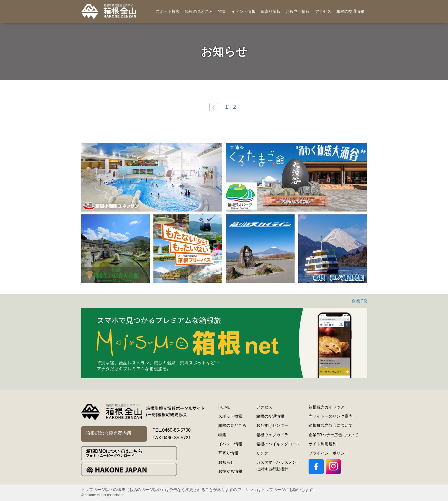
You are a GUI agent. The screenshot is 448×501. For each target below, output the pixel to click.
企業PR (359, 301)
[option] (152, 177)
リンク (262, 453)
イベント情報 (243, 11)
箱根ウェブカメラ (272, 435)
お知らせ (226, 462)
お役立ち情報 (298, 11)
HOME (224, 407)
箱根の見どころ (199, 11)
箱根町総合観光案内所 (109, 433)
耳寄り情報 (271, 11)
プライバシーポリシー (329, 453)
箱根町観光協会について (331, 425)
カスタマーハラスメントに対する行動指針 (278, 466)
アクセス (323, 11)
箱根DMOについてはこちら (131, 453)
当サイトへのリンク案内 (331, 416)
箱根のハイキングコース (278, 444)
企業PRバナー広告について (333, 435)
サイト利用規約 (323, 444)
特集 (222, 11)
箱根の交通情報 (350, 11)
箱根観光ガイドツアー (329, 407)
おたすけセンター (272, 425)
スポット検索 (168, 11)
